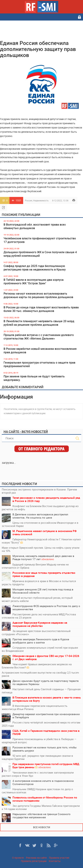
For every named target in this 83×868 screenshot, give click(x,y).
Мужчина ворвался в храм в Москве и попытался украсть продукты (39, 583)
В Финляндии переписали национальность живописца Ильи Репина (35, 707)
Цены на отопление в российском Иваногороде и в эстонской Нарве (40, 524)
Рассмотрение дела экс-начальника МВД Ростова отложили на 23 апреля (39, 616)
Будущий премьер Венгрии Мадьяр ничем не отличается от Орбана (35, 566)
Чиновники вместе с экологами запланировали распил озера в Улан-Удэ (38, 774)
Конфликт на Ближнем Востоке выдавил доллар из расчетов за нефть (40, 508)
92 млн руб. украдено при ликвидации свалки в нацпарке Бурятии (37, 757)
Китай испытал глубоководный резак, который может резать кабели (37, 599)
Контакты (55, 861)
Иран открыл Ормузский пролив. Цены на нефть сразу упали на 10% (41, 549)
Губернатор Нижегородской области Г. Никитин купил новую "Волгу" (41, 541)
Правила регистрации (34, 861)
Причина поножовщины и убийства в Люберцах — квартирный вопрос (39, 741)
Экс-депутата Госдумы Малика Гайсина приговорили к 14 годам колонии (41, 807)
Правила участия (59, 858)
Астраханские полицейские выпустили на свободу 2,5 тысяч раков (40, 674)
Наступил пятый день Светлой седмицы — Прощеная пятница (41, 691)
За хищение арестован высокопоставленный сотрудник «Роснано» (36, 633)
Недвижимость (41, 200)
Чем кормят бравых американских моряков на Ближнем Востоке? (37, 666)
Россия (29, 200)
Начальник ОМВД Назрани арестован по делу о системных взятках (37, 791)
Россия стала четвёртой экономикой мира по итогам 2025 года (41, 724)
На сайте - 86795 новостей (26, 432)
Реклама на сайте (36, 858)
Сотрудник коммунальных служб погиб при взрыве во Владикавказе (40, 649)
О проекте (18, 858)
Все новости (42, 827)
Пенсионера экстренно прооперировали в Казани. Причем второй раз (39, 491)
